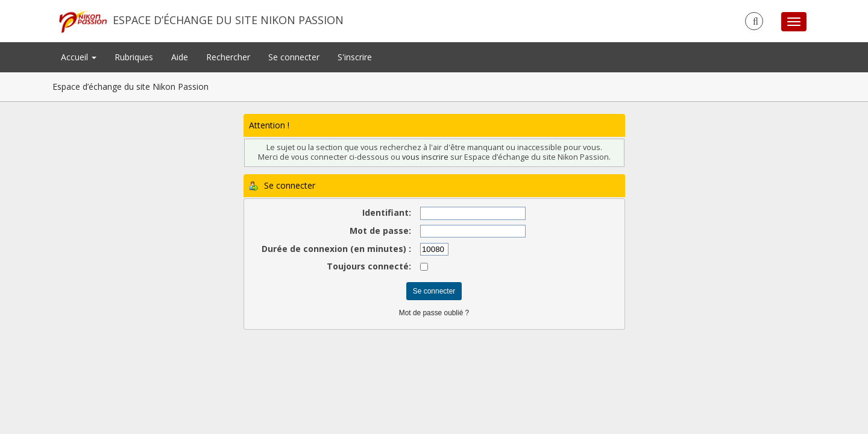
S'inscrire (355, 57)
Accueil (79, 57)
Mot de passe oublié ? (434, 313)
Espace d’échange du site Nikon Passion (228, 20)
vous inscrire (425, 157)
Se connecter (294, 57)
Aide (180, 57)
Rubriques (134, 57)
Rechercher (228, 57)
